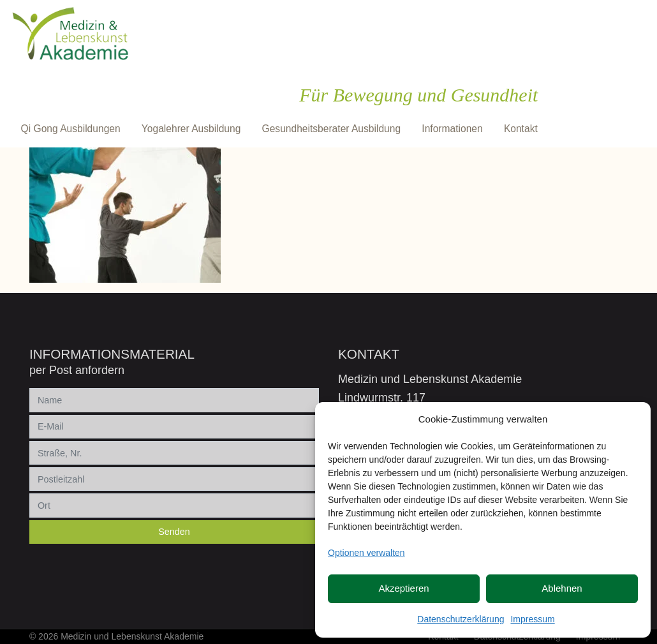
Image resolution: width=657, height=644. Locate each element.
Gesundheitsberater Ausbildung (332, 129)
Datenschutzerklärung (461, 619)
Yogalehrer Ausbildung (191, 129)
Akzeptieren (403, 588)
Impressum (532, 619)
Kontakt (521, 129)
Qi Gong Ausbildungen (71, 129)
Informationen (452, 129)
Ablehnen (562, 588)
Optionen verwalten (366, 553)
